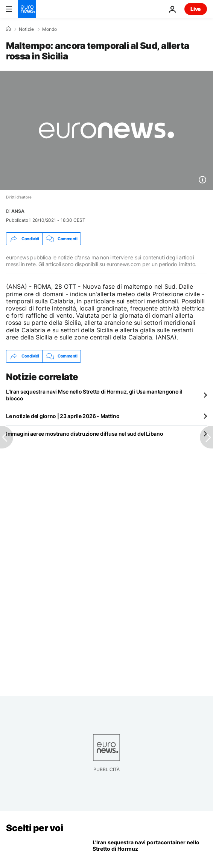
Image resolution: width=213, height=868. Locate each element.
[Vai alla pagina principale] (27, 9)
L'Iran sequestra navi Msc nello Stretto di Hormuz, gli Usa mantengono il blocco (94, 395)
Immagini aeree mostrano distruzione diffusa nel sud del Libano (85, 434)
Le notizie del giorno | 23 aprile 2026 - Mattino (63, 416)
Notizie (26, 29)
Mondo (49, 29)
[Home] (8, 29)
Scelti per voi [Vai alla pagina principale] (34, 828)
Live (196, 9)
